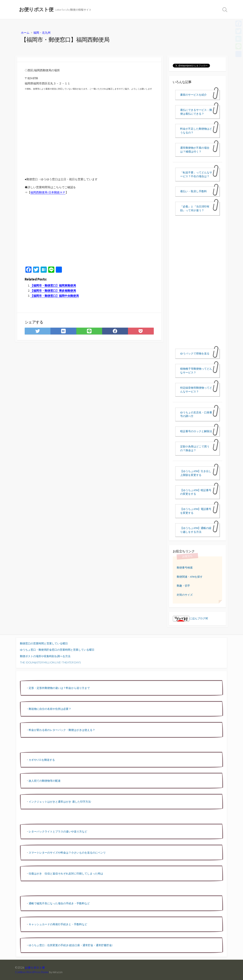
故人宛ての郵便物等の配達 (45, 781)
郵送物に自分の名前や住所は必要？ (50, 709)
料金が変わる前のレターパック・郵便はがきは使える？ (62, 730)
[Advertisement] (89, 232)
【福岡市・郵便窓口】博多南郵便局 (53, 291)
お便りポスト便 (35, 967)
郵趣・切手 (183, 586)
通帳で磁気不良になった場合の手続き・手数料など (59, 903)
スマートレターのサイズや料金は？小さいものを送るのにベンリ (67, 853)
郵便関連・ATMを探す (190, 577)
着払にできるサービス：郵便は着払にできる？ (196, 112)
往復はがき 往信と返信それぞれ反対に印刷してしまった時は (66, 873)
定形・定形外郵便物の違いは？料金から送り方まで (59, 688)
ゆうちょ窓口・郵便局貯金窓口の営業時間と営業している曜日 (57, 650)
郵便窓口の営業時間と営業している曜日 (44, 643)
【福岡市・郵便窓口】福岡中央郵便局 (55, 296)
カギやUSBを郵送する (42, 760)
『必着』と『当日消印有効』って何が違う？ (195, 208)
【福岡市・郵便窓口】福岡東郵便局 (53, 286)
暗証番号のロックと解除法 (196, 431)
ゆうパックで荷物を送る (195, 353)
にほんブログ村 (190, 618)
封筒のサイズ (185, 595)
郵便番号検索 (185, 568)
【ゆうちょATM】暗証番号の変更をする (196, 492)
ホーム (25, 33)
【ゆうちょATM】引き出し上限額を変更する (196, 473)
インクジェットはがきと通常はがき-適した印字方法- (60, 802)
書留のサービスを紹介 (193, 95)
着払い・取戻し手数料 (193, 191)
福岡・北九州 (42, 33)
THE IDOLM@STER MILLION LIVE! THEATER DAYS (50, 662)
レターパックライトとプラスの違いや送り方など (58, 831)
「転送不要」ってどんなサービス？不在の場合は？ (196, 174)
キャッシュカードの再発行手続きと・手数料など (58, 924)
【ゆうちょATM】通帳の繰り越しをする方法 (196, 530)
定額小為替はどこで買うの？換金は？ (195, 448)
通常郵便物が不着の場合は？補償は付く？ (195, 150)
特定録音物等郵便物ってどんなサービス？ (196, 390)
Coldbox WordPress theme (32, 972)
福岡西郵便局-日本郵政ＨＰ (48, 192)
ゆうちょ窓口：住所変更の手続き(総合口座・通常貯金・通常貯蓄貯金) (71, 945)
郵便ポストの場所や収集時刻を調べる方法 (45, 656)
